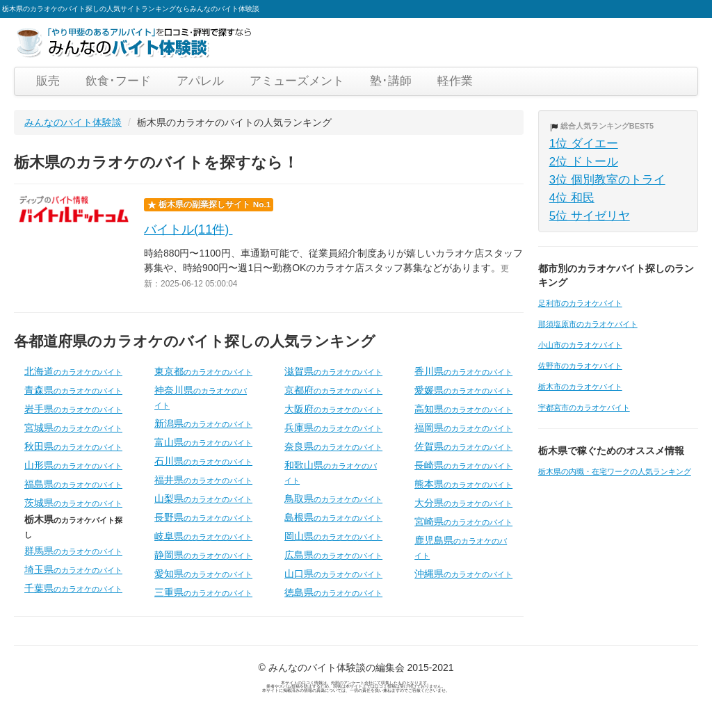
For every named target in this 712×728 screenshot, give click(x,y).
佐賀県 (463, 446)
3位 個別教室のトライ (607, 180)
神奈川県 (201, 397)
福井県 (203, 480)
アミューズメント (297, 81)
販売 (48, 81)
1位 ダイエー (584, 144)
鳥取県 (333, 499)
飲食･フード (118, 81)
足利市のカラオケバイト (580, 303)
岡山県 (333, 536)
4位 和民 (572, 198)
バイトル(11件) (188, 229)
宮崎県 (463, 521)
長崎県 (463, 465)
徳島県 (333, 592)
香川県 (463, 371)
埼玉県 (73, 569)
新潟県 (203, 423)
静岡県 (203, 555)
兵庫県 (333, 428)
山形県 (73, 465)
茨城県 (73, 503)
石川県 (203, 461)
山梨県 (203, 499)
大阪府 (333, 409)
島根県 (333, 517)
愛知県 (203, 574)
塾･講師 (391, 81)
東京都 (203, 371)
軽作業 (455, 81)
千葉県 (73, 588)
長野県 (203, 517)
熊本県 (463, 484)
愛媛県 (463, 390)
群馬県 (73, 551)
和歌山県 (331, 472)
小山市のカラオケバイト (580, 345)
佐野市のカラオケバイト (580, 366)
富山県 (203, 442)
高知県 (463, 409)
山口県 (333, 574)
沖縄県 (463, 574)
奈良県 (333, 446)
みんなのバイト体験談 (73, 122)
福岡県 (463, 428)
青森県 (73, 390)
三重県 (203, 592)
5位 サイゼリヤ (590, 216)
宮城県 (73, 428)
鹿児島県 (461, 547)
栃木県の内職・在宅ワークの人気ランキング (615, 471)
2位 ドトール (584, 162)
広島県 (333, 555)
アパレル (200, 81)
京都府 (333, 390)
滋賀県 (333, 371)
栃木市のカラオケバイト (580, 387)
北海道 (73, 371)
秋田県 (73, 446)
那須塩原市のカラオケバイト (588, 324)
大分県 (463, 503)
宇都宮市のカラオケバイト (584, 407)
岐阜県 (203, 536)
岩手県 (73, 409)
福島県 (73, 484)
